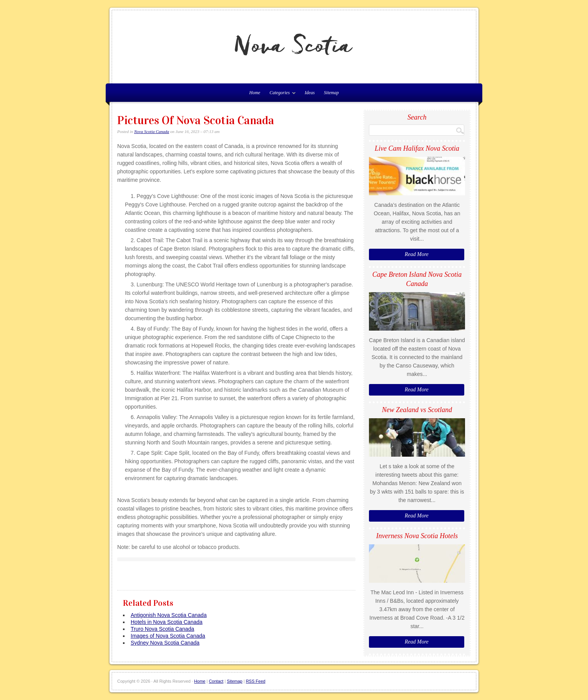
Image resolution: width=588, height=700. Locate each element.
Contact (216, 681)
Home (200, 681)
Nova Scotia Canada (152, 131)
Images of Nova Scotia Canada (168, 636)
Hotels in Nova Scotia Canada (167, 622)
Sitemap (331, 93)
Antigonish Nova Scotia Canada (169, 615)
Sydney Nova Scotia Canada (165, 643)
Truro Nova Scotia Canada (162, 629)
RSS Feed (256, 681)
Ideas (310, 93)
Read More (417, 254)
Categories (281, 94)
